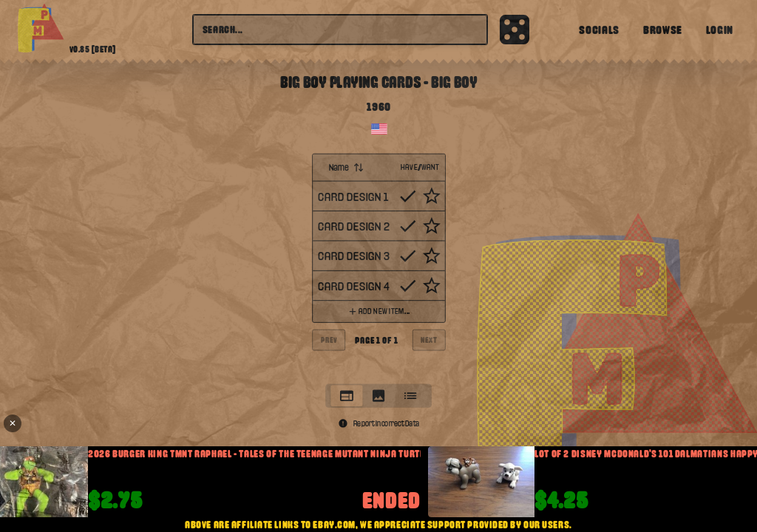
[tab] (346, 396)
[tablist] (378, 395)
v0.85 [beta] (93, 50)
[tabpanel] (378, 265)
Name (346, 167)
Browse (663, 30)
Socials (599, 30)
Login (720, 30)
